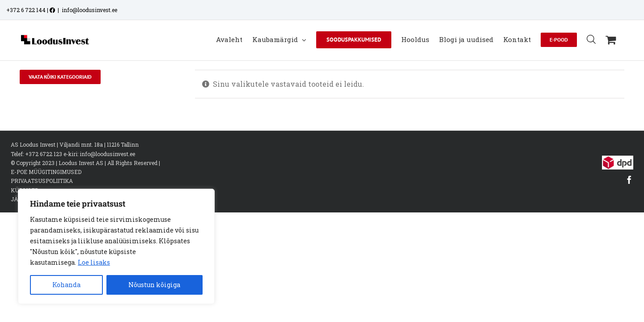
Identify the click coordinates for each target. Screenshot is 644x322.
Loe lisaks (94, 262)
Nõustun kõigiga (154, 285)
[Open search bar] (601, 39)
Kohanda (66, 285)
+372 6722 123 (44, 163)
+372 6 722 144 (26, 10)
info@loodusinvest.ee (89, 10)
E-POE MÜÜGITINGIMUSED (46, 181)
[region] (116, 246)
